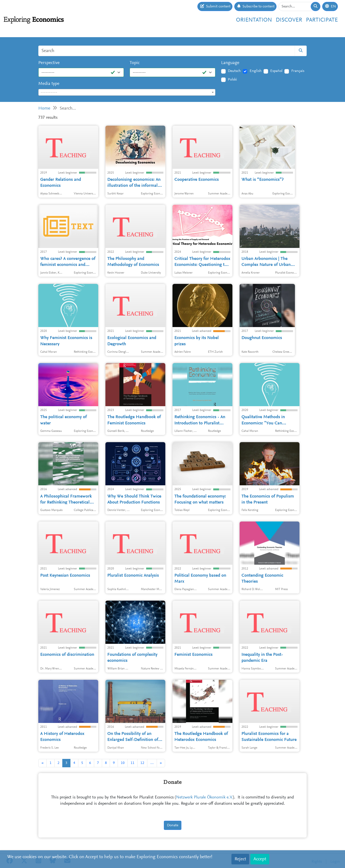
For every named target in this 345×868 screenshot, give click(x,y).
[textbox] (127, 93)
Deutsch (234, 71)
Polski (232, 80)
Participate (322, 20)
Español (276, 71)
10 (123, 763)
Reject (240, 859)
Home (44, 108)
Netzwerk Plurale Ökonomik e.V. (204, 798)
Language (230, 63)
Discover (289, 20)
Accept (260, 859)
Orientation (254, 20)
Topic (135, 63)
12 (142, 763)
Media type (49, 84)
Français (298, 71)
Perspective (49, 63)
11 (132, 763)
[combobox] (127, 92)
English (256, 71)
